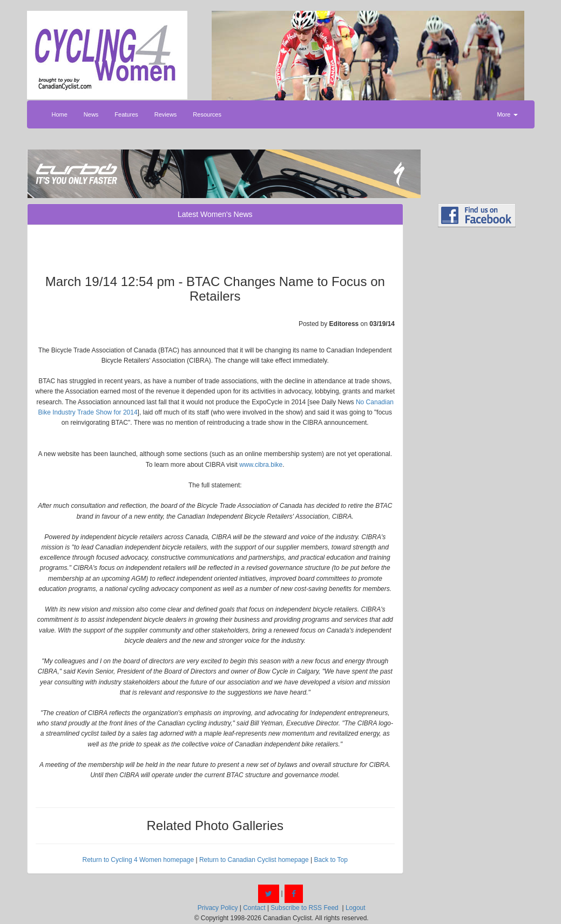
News (91, 114)
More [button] (507, 114)
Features (126, 114)
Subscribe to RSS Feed (304, 908)
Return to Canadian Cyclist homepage (254, 860)
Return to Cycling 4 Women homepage (138, 860)
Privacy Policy (218, 908)
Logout (356, 908)
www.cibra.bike (261, 465)
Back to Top (330, 860)
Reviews (166, 114)
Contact (254, 908)
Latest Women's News (215, 214)
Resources (207, 114)
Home (60, 114)
